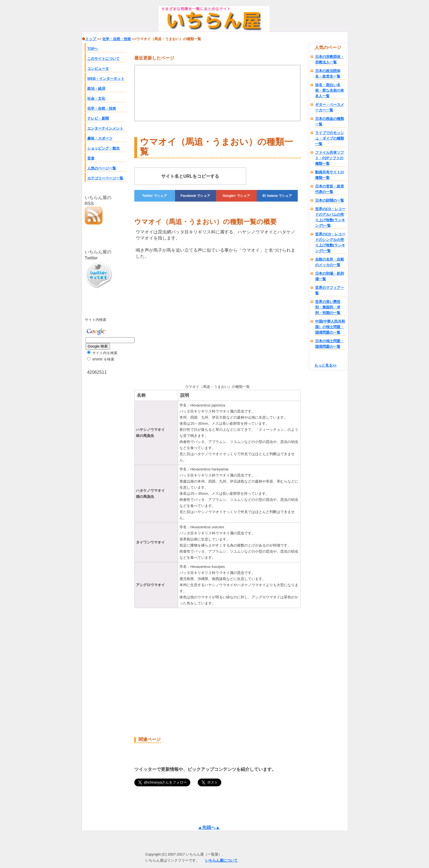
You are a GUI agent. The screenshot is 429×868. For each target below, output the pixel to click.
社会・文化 (96, 98)
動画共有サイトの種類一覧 (330, 175)
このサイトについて (103, 59)
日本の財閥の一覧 (330, 200)
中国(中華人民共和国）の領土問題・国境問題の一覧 (330, 327)
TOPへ (93, 49)
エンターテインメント (105, 128)
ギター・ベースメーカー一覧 (330, 107)
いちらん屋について (221, 860)
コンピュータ (98, 69)
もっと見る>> (325, 365)
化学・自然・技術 (102, 108)
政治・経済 (96, 88)
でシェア (155, 196)
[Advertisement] (181, 321)
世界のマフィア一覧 (330, 290)
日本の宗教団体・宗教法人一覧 (330, 59)
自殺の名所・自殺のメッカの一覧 (330, 262)
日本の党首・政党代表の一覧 (330, 189)
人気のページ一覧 (102, 168)
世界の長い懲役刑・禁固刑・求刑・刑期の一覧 (328, 307)
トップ (91, 39)
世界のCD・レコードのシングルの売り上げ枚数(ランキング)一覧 (330, 242)
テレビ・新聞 (98, 118)
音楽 (91, 158)
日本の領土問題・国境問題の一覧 (330, 344)
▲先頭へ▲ (209, 827)
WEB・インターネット (106, 78)
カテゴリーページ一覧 (105, 178)
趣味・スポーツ (100, 138)
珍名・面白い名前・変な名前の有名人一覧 (330, 90)
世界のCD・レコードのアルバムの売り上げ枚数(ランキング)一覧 (330, 217)
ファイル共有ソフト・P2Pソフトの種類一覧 (330, 158)
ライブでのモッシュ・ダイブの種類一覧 (330, 138)
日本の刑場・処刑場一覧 (330, 276)
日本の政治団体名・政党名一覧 (328, 74)
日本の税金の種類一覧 (330, 121)
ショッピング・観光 (103, 148)
